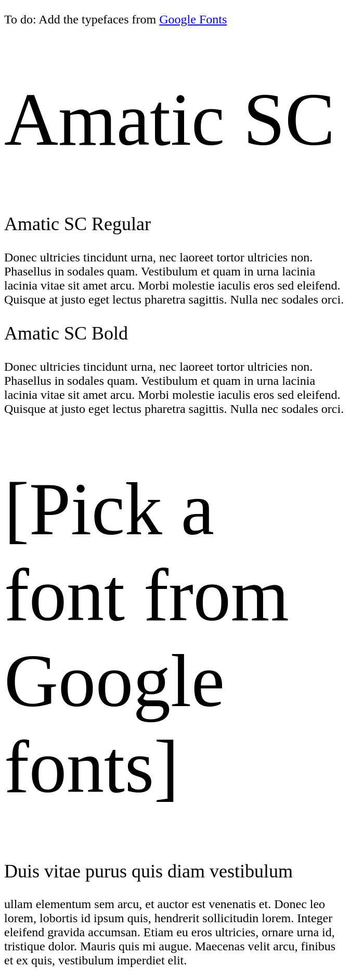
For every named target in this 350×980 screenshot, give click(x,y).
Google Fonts (193, 19)
